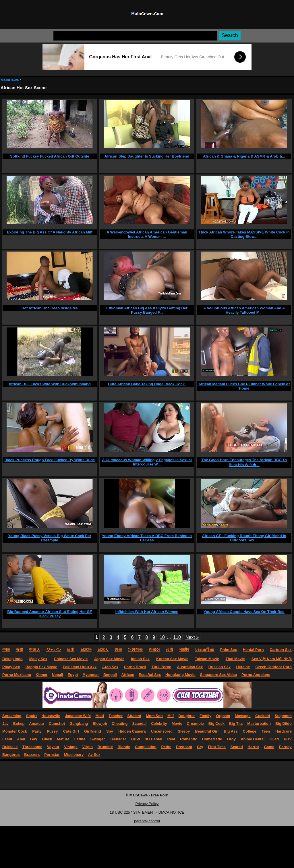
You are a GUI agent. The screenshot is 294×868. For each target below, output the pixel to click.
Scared (237, 747)
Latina (80, 739)
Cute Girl (71, 731)
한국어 (154, 650)
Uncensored (162, 731)
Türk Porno (161, 667)
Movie (177, 724)
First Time (217, 747)
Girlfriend (93, 731)
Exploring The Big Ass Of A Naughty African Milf (50, 232)
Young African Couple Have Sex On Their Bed (244, 612)
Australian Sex (190, 667)
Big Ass (231, 731)
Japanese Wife (78, 716)
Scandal (139, 724)
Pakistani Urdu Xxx (80, 667)
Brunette (105, 747)
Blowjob (100, 724)
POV (288, 739)
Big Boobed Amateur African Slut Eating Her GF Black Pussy (50, 614)
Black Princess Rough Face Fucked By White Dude (50, 460)
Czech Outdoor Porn (274, 667)
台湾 (169, 650)
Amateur (37, 724)
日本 (71, 650)
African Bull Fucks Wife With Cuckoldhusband (50, 384)
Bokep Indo (12, 659)
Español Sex (150, 675)
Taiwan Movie (207, 659)
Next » (192, 637)
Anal (21, 739)
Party (37, 731)
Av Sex (94, 755)
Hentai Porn (253, 650)
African (128, 675)
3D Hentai (154, 739)
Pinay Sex (11, 667)
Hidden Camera (132, 731)
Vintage (71, 747)
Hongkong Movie (180, 675)
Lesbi (7, 739)
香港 (20, 650)
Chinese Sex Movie (71, 659)
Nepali (58, 675)
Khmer (41, 675)
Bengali (110, 675)
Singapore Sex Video (218, 675)
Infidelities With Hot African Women (147, 612)
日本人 (103, 650)
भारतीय (184, 650)
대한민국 (135, 650)
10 (162, 637)
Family (205, 716)
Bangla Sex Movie (41, 667)
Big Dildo (284, 724)
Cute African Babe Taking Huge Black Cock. (147, 384)
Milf (171, 716)
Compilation (146, 747)
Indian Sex (140, 659)
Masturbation (259, 724)
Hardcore (284, 731)
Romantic (188, 739)
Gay (34, 739)
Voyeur (53, 747)
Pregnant (184, 747)
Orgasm (223, 716)
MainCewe (10, 80)
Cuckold (263, 716)
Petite (166, 747)
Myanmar (91, 675)
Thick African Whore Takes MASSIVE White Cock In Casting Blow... (244, 234)
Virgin (87, 747)
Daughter (187, 716)
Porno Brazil (135, 667)
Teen (266, 731)
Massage (243, 716)
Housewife (51, 716)
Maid (100, 716)
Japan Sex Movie (109, 659)
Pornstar (52, 755)
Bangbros (11, 755)
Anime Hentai (253, 739)
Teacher (116, 716)
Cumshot (57, 724)
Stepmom (283, 716)
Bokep (19, 724)
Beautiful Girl (207, 731)
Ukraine (243, 667)
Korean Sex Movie (172, 659)
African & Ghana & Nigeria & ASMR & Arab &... (244, 156)
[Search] (135, 36)
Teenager (118, 739)
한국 (118, 650)
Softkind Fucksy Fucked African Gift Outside (50, 156)
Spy (110, 731)
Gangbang (79, 724)
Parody (285, 747)
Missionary (74, 755)
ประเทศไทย (205, 650)
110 (177, 637)
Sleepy (184, 731)
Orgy (231, 739)
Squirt (32, 716)
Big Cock (216, 724)
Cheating (120, 724)
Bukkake (10, 747)
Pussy (52, 731)
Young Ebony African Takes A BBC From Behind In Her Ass (147, 538)
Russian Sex (219, 667)
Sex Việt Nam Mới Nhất (272, 659)
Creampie (195, 724)
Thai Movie (235, 659)
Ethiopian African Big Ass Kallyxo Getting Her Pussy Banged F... (147, 310)
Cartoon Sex (281, 650)
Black (47, 739)
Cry (200, 747)
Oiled (274, 739)
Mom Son (154, 716)
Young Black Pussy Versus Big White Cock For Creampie (50, 538)
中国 (6, 650)
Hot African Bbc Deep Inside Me (50, 308)
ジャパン (54, 650)
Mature (63, 739)
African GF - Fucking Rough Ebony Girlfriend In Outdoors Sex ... (244, 538)
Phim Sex (229, 650)
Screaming (12, 716)
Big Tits (236, 724)
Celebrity (159, 724)
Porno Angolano (256, 675)
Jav (5, 724)
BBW (136, 739)
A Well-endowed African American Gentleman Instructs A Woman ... (147, 234)
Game (269, 747)
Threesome (32, 747)
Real (171, 739)
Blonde (124, 747)
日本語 (86, 650)
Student (134, 716)
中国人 (35, 650)
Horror (253, 747)
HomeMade (212, 739)
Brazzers (32, 755)
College (250, 731)
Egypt (73, 675)
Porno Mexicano (17, 675)
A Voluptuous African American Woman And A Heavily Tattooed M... (244, 310)
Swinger (98, 739)
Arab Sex (110, 667)
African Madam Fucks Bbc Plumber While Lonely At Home (244, 386)
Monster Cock (15, 731)
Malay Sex (38, 659)
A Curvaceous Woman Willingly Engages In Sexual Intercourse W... (147, 462)
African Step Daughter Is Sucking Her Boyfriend (147, 156)
